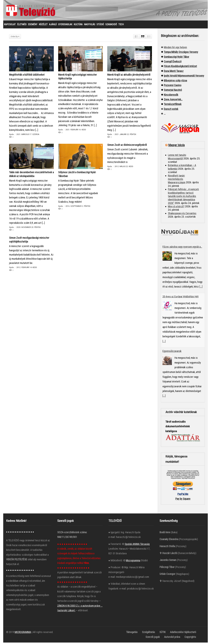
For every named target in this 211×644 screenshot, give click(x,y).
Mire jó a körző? (176, 208)
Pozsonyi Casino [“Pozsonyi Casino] (173, 87)
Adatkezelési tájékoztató (183, 634)
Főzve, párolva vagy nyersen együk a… (182, 248)
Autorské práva (172, 638)
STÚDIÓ (100, 26)
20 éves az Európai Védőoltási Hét (181, 298)
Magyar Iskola (176, 147)
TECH (121, 26)
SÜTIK (162, 634)
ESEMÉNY (33, 26)
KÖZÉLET (43, 26)
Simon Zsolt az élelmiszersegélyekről (127, 146)
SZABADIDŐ (111, 26)
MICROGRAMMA (23, 634)
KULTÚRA (78, 26)
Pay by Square (183, 500)
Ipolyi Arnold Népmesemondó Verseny (184, 77)
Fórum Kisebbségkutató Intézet (180, 68)
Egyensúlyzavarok (172, 352)
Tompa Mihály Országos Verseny (181, 53)
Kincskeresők (171, 96)
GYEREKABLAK (65, 26)
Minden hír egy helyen (175, 49)
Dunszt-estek (171, 110)
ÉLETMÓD (22, 26)
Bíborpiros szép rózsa (175, 82)
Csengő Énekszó (173, 63)
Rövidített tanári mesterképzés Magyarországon (177, 181)
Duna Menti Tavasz (174, 72)
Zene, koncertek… (173, 101)
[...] (201, 288)
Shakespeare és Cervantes (182, 215)
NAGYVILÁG (90, 26)
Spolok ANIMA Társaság (137, 545)
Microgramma (133, 562)
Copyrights (190, 638)
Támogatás (132, 634)
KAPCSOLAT (10, 26)
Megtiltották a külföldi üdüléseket (27, 76)
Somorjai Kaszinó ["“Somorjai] (173, 91)
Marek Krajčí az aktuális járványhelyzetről (129, 76)
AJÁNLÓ (53, 26)
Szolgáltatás (149, 634)
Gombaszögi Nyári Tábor (176, 58)
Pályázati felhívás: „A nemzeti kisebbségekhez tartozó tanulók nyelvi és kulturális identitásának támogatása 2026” (183, 198)
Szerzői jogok (153, 638)
